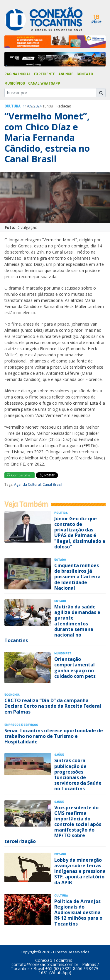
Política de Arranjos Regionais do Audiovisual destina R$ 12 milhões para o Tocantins (78, 913)
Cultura (12, 106)
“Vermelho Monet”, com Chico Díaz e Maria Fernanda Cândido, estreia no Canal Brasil (47, 137)
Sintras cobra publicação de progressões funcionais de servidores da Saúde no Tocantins (78, 774)
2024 (38, 106)
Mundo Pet (63, 653)
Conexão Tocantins (54, 960)
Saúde (59, 755)
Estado (60, 560)
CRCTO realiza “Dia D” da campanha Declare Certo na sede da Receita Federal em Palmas (53, 706)
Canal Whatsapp (44, 83)
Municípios (15, 83)
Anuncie (66, 74)
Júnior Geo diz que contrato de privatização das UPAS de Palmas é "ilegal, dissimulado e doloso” (80, 533)
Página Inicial (18, 74)
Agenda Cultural (27, 484)
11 (25, 106)
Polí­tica (61, 513)
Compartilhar (20, 475)
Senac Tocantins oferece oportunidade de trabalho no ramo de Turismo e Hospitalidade (54, 736)
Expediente (45, 74)
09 (30, 106)
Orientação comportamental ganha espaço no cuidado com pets (75, 668)
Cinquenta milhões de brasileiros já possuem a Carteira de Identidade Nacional (77, 577)
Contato (85, 74)
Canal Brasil (52, 484)
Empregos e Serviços (21, 725)
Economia (12, 695)
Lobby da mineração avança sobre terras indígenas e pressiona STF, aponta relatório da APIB (80, 871)
